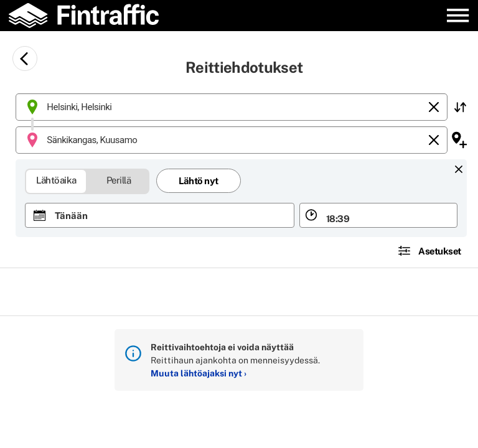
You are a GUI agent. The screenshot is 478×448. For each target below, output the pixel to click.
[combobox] (232, 107)
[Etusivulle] (91, 16)
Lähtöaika (57, 180)
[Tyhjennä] (434, 107)
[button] (460, 107)
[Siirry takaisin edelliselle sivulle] (25, 58)
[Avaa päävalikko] (458, 15)
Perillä (119, 180)
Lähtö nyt (199, 180)
